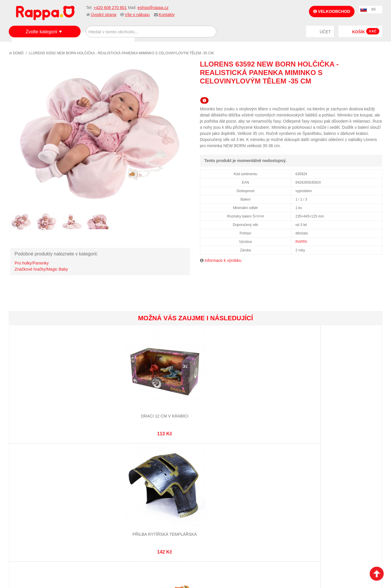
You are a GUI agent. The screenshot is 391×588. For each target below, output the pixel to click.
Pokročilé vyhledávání (99, 491)
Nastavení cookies (181, 554)
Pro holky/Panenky (32, 263)
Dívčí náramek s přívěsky (351, 392)
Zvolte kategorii (42, 32)
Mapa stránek (90, 477)
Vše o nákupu (137, 15)
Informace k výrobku (223, 260)
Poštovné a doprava (35, 499)
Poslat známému (353, 91)
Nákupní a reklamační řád (40, 491)
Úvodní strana (104, 15)
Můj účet (147, 477)
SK (374, 9)
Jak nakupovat (29, 484)
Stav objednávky (154, 484)
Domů (16, 53)
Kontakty (167, 15)
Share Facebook (365, 91)
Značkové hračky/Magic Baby (41, 269)
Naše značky (27, 513)
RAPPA (301, 242)
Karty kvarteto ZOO (226, 392)
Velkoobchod (332, 11)
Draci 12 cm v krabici (40, 392)
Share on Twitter (376, 91)
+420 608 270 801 (110, 8)
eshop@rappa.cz (153, 8)
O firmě (22, 477)
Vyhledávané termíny (97, 484)
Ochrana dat (27, 506)
